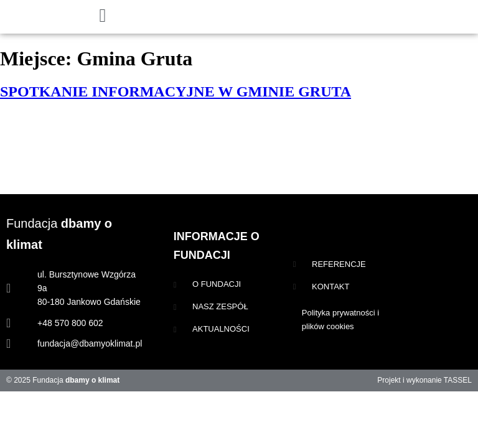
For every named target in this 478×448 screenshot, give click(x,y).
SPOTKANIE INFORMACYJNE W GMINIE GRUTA (176, 91)
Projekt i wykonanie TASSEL (424, 380)
